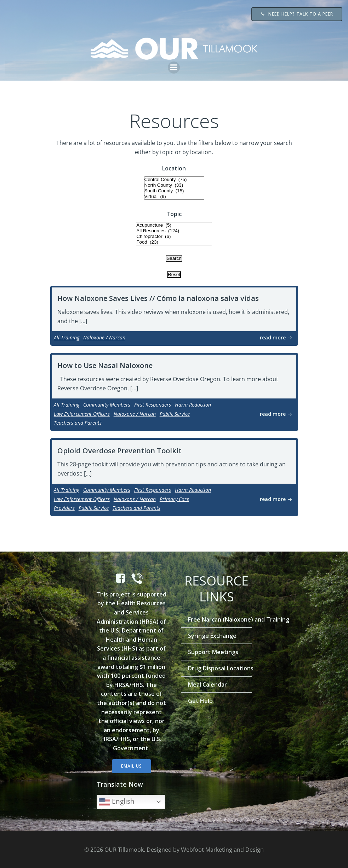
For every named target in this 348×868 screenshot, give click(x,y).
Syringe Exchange (213, 635)
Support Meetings (213, 652)
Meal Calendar (208, 684)
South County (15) (174, 191)
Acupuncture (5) (174, 225)
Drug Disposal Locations (217, 668)
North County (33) (174, 185)
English (117, 802)
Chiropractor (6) (174, 237)
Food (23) (174, 242)
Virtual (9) (174, 196)
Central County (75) (174, 179)
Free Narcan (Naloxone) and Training (217, 619)
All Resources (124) (174, 231)
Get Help (201, 700)
